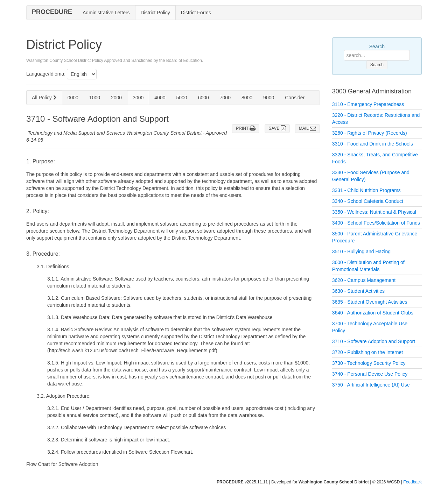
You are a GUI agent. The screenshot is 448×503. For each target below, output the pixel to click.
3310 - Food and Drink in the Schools (373, 144)
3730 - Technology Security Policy (369, 363)
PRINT (246, 128)
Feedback (412, 482)
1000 (95, 98)
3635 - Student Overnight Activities (370, 302)
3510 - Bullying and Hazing (361, 252)
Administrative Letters (106, 13)
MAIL (307, 128)
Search (377, 47)
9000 (269, 98)
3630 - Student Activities (358, 291)
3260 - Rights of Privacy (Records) (370, 133)
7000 (225, 98)
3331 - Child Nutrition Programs (366, 190)
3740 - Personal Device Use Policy (370, 374)
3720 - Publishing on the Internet (367, 352)
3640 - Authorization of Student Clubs (373, 313)
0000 (73, 98)
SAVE (277, 128)
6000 (204, 98)
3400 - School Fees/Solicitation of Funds (376, 223)
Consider (295, 98)
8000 (247, 98)
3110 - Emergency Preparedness (368, 104)
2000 (116, 98)
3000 (138, 98)
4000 (160, 98)
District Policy (155, 13)
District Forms (196, 13)
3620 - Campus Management (364, 280)
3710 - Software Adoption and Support (374, 341)
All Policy (44, 98)
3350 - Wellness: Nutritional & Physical (374, 212)
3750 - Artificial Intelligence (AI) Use (371, 385)
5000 (181, 98)
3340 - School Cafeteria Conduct (368, 201)
